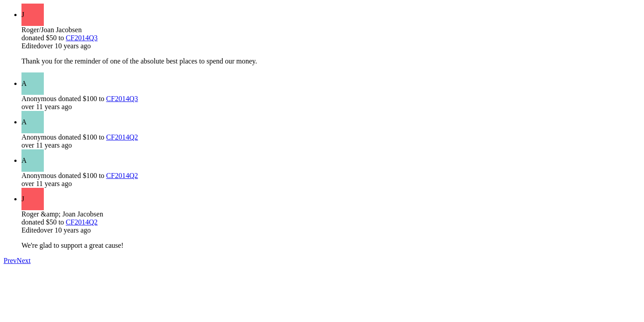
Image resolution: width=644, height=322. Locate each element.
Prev (10, 261)
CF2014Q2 (122, 137)
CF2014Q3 (82, 38)
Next (23, 261)
